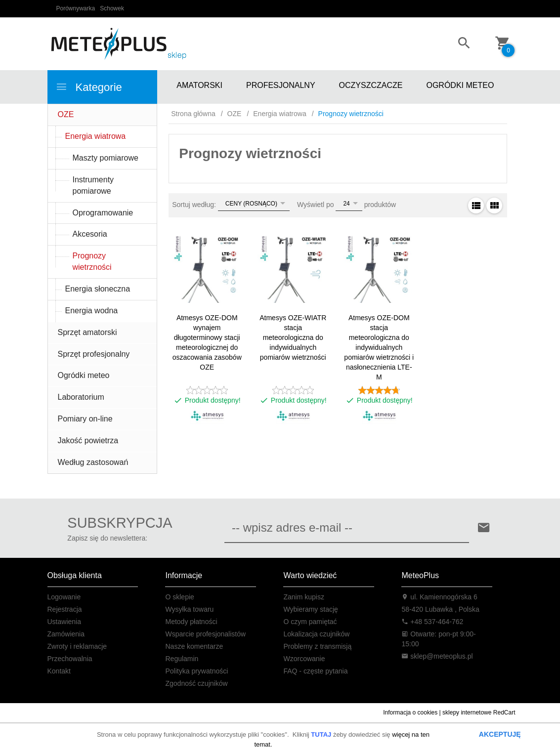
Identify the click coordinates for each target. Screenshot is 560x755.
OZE (66, 114)
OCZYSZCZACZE (371, 85)
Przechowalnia (70, 659)
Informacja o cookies (410, 713)
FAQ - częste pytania (315, 671)
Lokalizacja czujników (316, 634)
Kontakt (59, 671)
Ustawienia (64, 622)
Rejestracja (65, 609)
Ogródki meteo (84, 375)
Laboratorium (81, 397)
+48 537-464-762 (432, 622)
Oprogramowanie (103, 213)
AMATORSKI (199, 85)
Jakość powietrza (88, 440)
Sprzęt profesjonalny (94, 354)
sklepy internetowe (467, 713)
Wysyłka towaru (189, 609)
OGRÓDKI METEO (460, 85)
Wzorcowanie (304, 659)
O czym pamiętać (310, 622)
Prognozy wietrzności (92, 261)
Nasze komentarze (194, 646)
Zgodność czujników (196, 683)
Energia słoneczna (98, 289)
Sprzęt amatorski (87, 332)
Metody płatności (191, 622)
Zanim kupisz (303, 597)
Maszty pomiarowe (106, 158)
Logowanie (64, 597)
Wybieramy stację (310, 609)
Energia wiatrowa (96, 136)
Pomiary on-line (85, 419)
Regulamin (182, 659)
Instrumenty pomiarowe (93, 185)
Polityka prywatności (196, 671)
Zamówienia (66, 634)
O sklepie (179, 597)
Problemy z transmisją (317, 646)
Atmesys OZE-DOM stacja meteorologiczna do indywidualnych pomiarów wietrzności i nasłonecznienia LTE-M (379, 347)
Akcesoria (90, 234)
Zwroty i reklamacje (77, 646)
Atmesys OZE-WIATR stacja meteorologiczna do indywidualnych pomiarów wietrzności (293, 337)
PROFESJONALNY (281, 85)
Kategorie (89, 87)
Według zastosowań (93, 462)
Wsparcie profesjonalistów (205, 634)
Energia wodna (92, 311)
